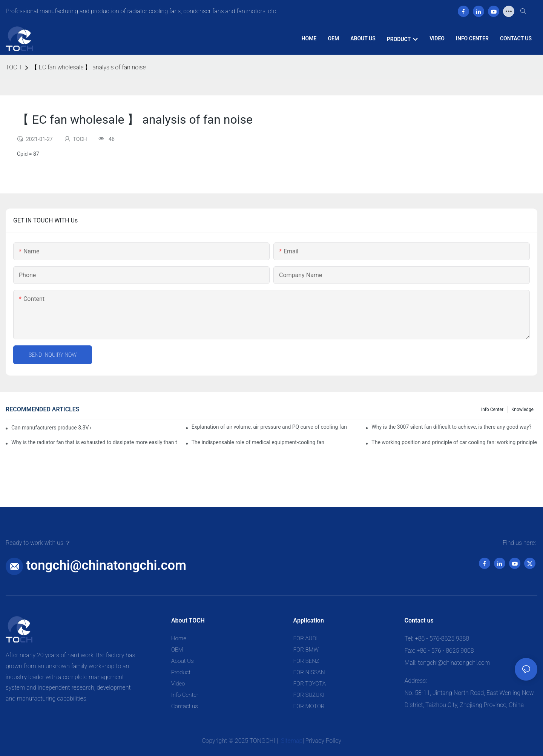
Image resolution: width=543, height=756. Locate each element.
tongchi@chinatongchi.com (106, 565)
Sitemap (291, 741)
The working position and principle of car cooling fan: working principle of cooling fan (454, 442)
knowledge (522, 409)
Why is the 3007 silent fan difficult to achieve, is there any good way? (451, 427)
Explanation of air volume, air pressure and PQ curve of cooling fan (269, 427)
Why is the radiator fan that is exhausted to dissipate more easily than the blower (94, 442)
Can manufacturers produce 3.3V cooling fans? (51, 428)
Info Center (492, 409)
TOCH (14, 67)
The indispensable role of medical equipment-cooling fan (258, 442)
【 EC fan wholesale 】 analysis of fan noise (89, 67)
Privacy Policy (323, 741)
